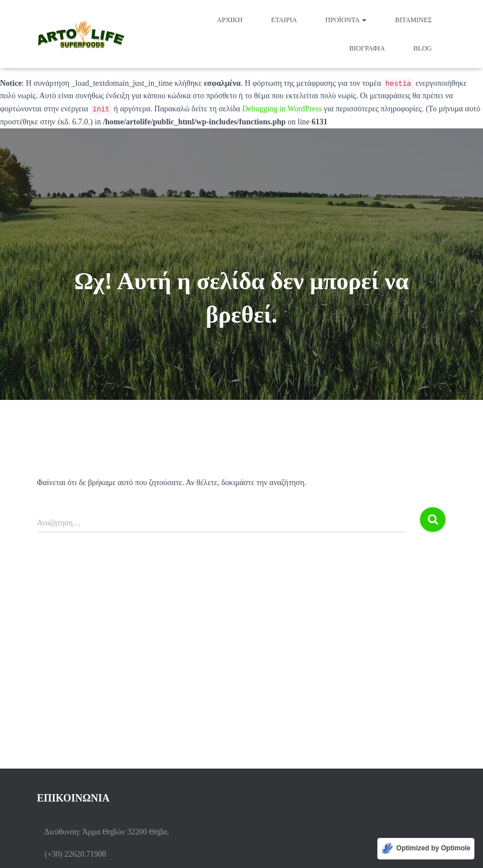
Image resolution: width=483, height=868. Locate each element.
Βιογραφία (367, 48)
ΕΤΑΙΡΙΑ (284, 20)
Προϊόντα (346, 20)
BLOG (422, 48)
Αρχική (230, 20)
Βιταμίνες (413, 20)
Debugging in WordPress (282, 109)
